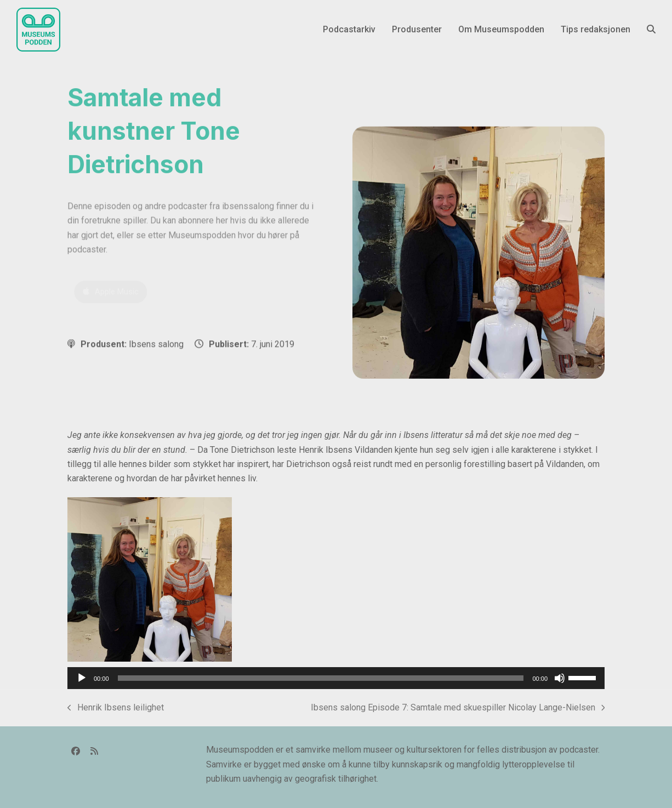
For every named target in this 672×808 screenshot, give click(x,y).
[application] (336, 678)
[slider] (321, 678)
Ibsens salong (156, 344)
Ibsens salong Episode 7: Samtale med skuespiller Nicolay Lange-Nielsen (458, 709)
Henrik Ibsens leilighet (116, 709)
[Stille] (560, 678)
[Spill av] (82, 678)
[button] (651, 30)
